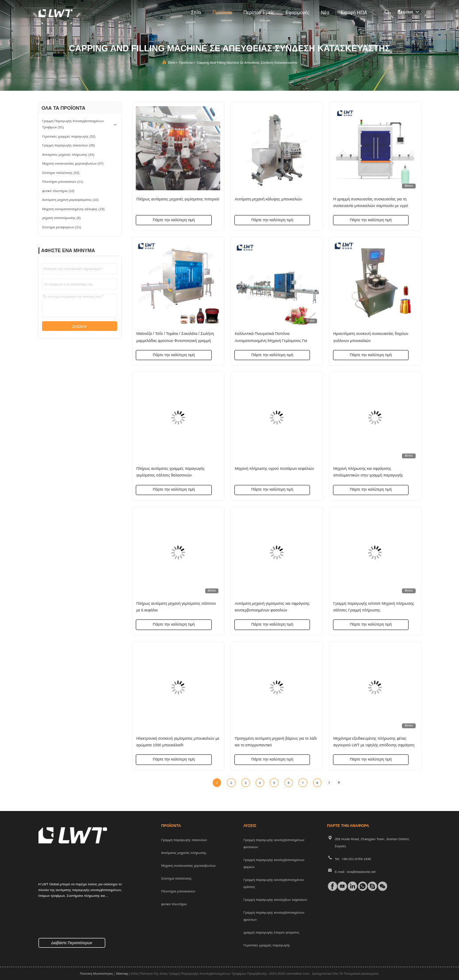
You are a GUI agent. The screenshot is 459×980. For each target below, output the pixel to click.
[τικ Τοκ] (340, 886)
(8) (61, 218)
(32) (61, 173)
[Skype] (370, 886)
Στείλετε (79, 326)
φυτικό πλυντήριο (174, 904)
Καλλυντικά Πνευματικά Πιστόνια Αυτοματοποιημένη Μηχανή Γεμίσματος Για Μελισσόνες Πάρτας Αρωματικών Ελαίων (271, 339)
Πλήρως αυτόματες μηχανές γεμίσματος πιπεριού (178, 198)
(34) (68, 155)
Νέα (325, 12)
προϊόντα (222, 12)
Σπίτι (196, 12)
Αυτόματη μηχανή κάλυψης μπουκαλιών (268, 198)
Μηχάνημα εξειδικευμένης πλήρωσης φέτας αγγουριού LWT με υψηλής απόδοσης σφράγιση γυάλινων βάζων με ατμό (374, 744)
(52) (69, 136)
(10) (58, 191)
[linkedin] (350, 886)
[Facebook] (331, 886)
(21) (61, 227)
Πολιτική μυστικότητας (97, 974)
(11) (63, 182)
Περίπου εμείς (259, 12)
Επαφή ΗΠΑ (354, 12)
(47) (73, 163)
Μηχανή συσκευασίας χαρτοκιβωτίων (188, 866)
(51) (73, 124)
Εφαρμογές (298, 12)
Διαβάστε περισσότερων (72, 943)
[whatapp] (361, 886)
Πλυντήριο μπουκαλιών (178, 891)
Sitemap (122, 974)
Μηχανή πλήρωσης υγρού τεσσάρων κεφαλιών (274, 468)
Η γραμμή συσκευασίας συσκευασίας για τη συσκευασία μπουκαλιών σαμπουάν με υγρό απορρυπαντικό (371, 204)
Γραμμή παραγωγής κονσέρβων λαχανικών (275, 900)
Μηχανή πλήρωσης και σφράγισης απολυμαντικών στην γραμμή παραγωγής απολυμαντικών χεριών (368, 474)
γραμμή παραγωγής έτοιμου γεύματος (271, 932)
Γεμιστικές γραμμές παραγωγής (266, 945)
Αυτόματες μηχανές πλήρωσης (184, 853)
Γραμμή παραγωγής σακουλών (184, 840)
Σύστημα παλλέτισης (176, 878)
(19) (73, 209)
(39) (68, 145)
